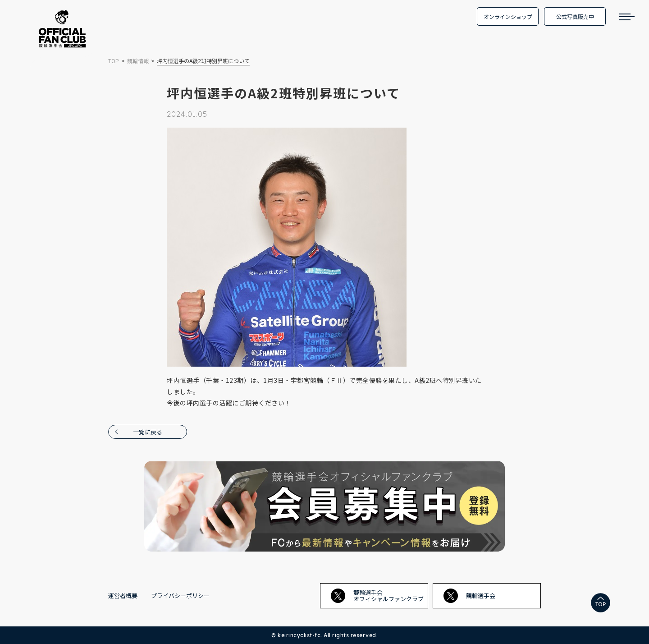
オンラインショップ (508, 16)
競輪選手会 (469, 596)
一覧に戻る (148, 432)
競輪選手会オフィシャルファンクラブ (377, 596)
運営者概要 (123, 596)
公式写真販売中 (575, 16)
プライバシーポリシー (180, 596)
